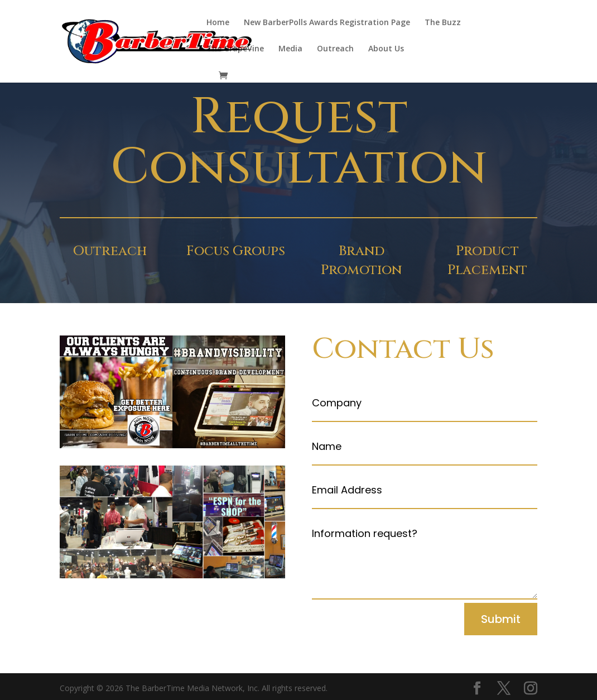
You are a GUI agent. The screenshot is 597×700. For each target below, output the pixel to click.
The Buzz (443, 23)
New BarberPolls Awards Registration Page (327, 23)
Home (218, 23)
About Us (386, 49)
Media (290, 49)
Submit (501, 619)
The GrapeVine (235, 49)
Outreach (335, 49)
